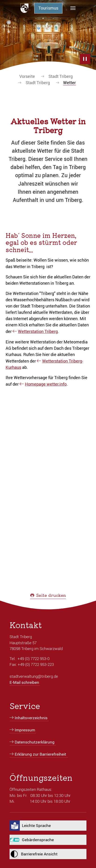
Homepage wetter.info (46, 384)
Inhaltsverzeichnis (31, 718)
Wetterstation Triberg (38, 331)
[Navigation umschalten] (73, 8)
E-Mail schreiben (24, 682)
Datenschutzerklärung (35, 742)
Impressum (25, 730)
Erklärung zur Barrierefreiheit (40, 754)
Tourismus (48, 8)
